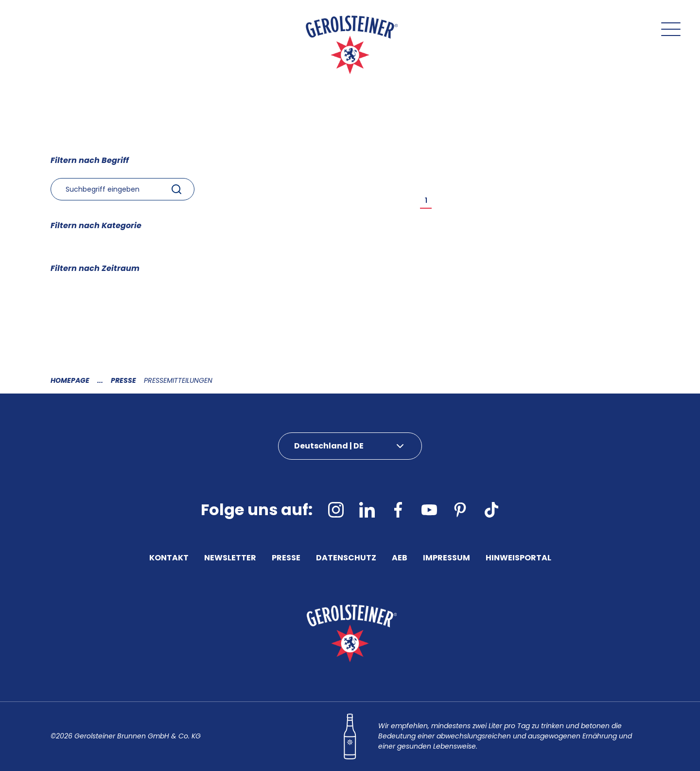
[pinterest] (460, 510)
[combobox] (122, 189)
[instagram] (336, 510)
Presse (123, 380)
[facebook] (398, 510)
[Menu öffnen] (671, 29)
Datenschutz (346, 559)
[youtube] (429, 510)
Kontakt (169, 559)
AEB (400, 559)
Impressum (446, 559)
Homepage (70, 380)
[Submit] (176, 189)
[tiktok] (491, 510)
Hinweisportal (518, 559)
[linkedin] (367, 510)
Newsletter (230, 559)
